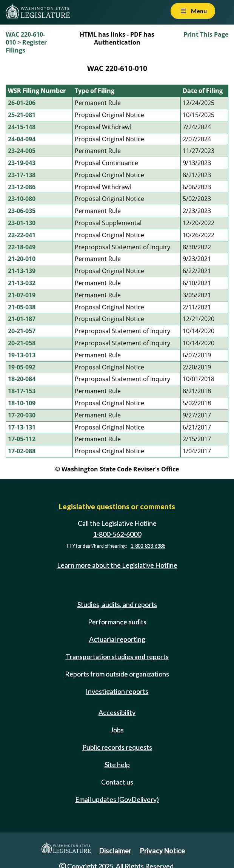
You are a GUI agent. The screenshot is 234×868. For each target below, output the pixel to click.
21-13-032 (22, 283)
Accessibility (117, 712)
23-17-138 (22, 175)
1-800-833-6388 (148, 546)
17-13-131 (22, 427)
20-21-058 (22, 343)
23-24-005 (22, 151)
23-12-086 (22, 187)
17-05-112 (22, 439)
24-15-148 (22, 127)
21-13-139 (22, 271)
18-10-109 (22, 403)
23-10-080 (22, 199)
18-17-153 (22, 391)
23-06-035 (22, 211)
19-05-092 (22, 367)
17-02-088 (22, 451)
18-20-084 (22, 379)
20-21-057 (22, 331)
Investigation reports (117, 691)
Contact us (117, 782)
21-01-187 (22, 319)
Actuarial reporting (117, 639)
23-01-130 (22, 223)
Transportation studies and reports (117, 656)
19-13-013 (22, 355)
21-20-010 (22, 259)
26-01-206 (22, 103)
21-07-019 (22, 295)
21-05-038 (22, 307)
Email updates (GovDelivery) (117, 799)
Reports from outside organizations (117, 674)
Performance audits (117, 622)
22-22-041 (22, 235)
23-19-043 (22, 163)
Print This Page (206, 34)
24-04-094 (22, 139)
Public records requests (117, 747)
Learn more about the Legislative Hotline (117, 565)
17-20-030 (22, 415)
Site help (117, 765)
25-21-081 (22, 115)
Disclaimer (115, 851)
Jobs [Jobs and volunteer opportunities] (117, 730)
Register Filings (26, 46)
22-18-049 (22, 247)
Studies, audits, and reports (117, 604)
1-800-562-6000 (117, 534)
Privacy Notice (162, 851)
